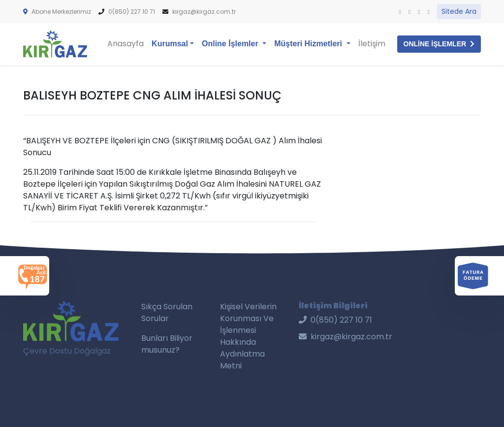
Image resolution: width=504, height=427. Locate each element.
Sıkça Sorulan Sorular (167, 312)
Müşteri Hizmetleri (309, 44)
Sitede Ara (459, 11)
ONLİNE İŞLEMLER (439, 44)
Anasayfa (126, 44)
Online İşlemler (236, 43)
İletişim (372, 44)
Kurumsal (170, 44)
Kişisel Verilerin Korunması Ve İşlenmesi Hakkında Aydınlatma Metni (248, 336)
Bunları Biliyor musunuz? (167, 344)
